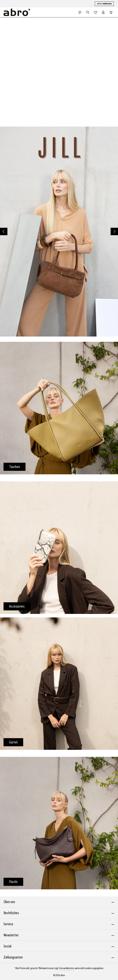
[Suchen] (88, 12)
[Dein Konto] (103, 12)
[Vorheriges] (4, 231)
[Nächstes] (114, 231)
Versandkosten (67, 968)
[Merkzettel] (95, 12)
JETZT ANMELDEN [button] (104, 4)
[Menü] (80, 12)
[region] (59, 232)
